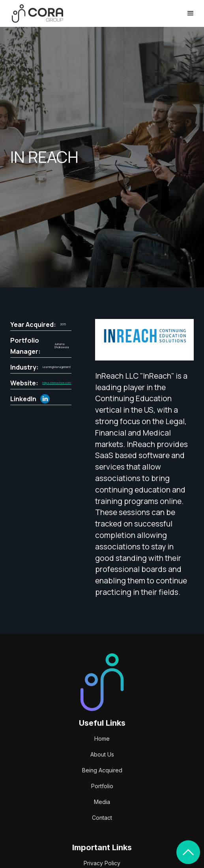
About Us (102, 754)
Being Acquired (102, 770)
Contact (102, 818)
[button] (191, 13)
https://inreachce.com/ (57, 383)
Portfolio (102, 786)
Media (102, 802)
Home (102, 739)
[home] (36, 14)
